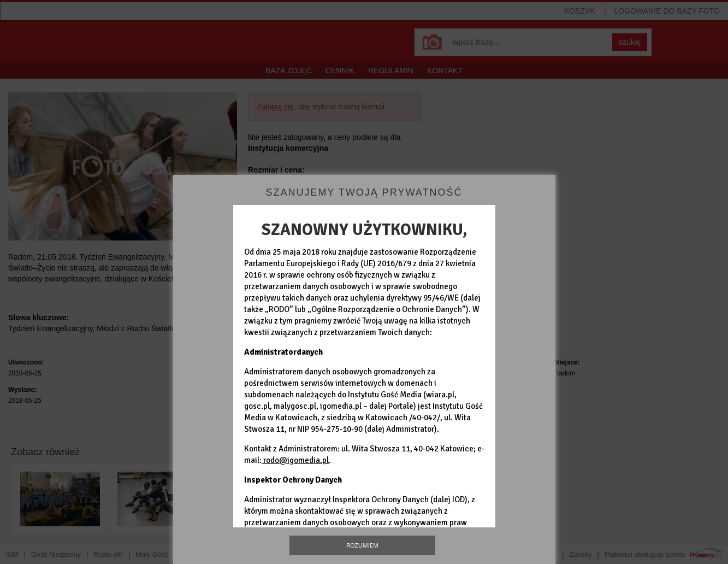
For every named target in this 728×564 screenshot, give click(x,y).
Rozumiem (362, 545)
